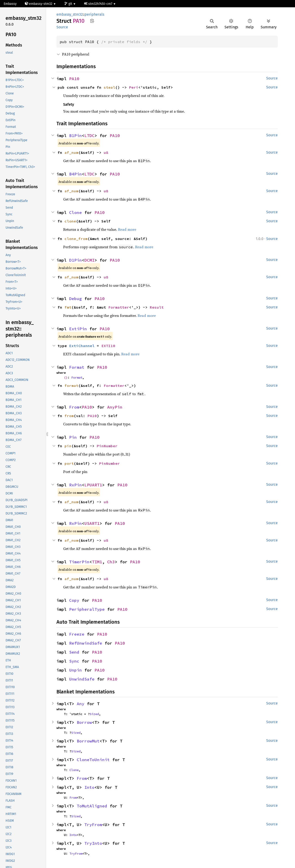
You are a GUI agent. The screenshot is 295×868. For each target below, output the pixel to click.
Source (62, 27)
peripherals (94, 14)
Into (89, 787)
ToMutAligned (92, 806)
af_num (71, 152)
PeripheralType (87, 609)
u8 (106, 152)
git (69, 4)
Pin (73, 437)
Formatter (119, 307)
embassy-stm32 (39, 4)
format (71, 386)
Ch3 (111, 562)
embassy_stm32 (70, 14)
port (69, 463)
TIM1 (97, 562)
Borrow (84, 722)
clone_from (76, 239)
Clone (75, 212)
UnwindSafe (82, 679)
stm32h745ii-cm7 (99, 4)
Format (77, 367)
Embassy (10, 4)
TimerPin (79, 562)
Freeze (77, 634)
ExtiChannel (82, 346)
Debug (75, 299)
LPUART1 (93, 485)
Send (74, 652)
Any (81, 704)
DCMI (89, 260)
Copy (74, 600)
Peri (134, 87)
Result (157, 307)
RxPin (75, 485)
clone (70, 221)
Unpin (75, 670)
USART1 (92, 523)
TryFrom (93, 825)
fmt (68, 307)
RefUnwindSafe (86, 643)
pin (68, 446)
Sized (94, 714)
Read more (127, 229)
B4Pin (75, 174)
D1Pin (75, 260)
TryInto (93, 843)
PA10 (74, 79)
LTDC (89, 136)
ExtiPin (78, 329)
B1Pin (75, 136)
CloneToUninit (93, 760)
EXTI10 (108, 346)
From (74, 407)
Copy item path (92, 21)
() (66, 377)
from (69, 416)
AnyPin (115, 407)
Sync (74, 661)
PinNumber (107, 446)
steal (109, 87)
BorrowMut (88, 741)
